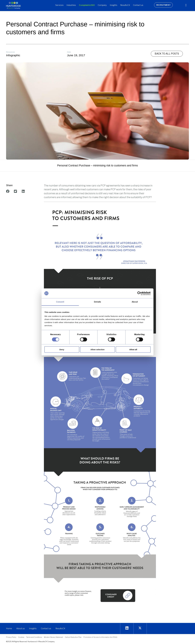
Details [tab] (97, 302)
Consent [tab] (60, 302)
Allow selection (98, 350)
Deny (62, 350)
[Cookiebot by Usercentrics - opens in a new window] (140, 293)
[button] (59, 5)
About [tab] (135, 302)
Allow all (133, 350)
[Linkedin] (127, 628)
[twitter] (140, 628)
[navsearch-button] (184, 5)
